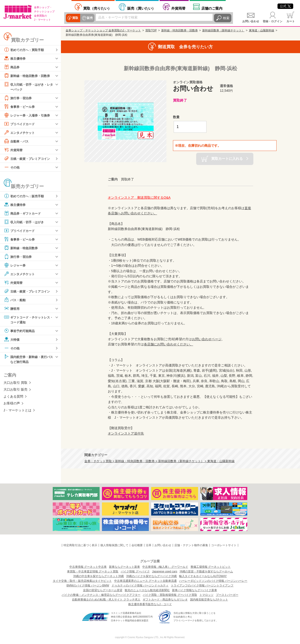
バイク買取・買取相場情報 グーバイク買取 (170, 595)
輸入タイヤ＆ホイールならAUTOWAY (203, 576)
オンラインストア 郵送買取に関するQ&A (139, 198)
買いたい (141, 8)
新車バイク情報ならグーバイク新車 (195, 590)
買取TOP (151, 30)
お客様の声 (12, 404)
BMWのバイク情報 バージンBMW (88, 585)
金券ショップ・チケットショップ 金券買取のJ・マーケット (103, 30)
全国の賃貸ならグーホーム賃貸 (103, 590)
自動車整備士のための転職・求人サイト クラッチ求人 (106, 600)
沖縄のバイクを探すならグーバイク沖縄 (151, 576)
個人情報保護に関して (114, 545)
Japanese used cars (165, 571)
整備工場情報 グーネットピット (211, 567)
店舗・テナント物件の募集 (191, 545)
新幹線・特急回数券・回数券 (28, 76)
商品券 (12, 67)
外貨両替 (178, 8)
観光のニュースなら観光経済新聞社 (147, 590)
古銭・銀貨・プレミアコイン (28, 159)
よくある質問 (13, 397)
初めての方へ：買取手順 (25, 50)
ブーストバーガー (227, 595)
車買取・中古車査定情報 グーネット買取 (93, 571)
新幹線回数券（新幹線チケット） (223, 30)
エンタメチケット (20, 133)
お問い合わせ (251, 21)
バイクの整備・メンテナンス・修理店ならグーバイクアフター (101, 595)
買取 (75, 18)
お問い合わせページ (207, 339)
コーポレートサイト (224, 545)
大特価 (12, 340)
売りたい (97, 8)
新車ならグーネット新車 (124, 567)
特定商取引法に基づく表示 (80, 545)
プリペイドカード (20, 124)
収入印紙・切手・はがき (25, 222)
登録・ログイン (273, 21)
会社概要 (137, 545)
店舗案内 (212, 8)
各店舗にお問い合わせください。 (169, 344)
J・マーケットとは (17, 411)
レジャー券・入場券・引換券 (28, 115)
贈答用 (12, 309)
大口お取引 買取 (15, 384)
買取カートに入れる (227, 159)
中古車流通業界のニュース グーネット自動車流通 (145, 581)
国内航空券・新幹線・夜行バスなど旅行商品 (28, 360)
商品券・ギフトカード (23, 213)
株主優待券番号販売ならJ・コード (150, 604)
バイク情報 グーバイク (135, 571)
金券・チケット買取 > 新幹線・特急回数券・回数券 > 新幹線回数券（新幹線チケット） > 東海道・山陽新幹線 (159, 461)
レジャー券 (15, 265)
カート (291, 21)
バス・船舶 (15, 300)
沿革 (149, 545)
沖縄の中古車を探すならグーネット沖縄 (98, 576)
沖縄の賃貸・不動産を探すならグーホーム (206, 571)
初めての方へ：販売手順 (25, 196)
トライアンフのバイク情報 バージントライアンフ (202, 585)
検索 (226, 18)
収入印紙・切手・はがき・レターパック (28, 86)
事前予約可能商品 (20, 331)
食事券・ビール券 (20, 107)
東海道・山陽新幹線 (262, 30)
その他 (12, 167)
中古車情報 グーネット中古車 (88, 567)
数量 (176, 117)
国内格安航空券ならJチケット (209, 600)
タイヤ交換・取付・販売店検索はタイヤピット (82, 581)
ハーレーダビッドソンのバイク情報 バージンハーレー (213, 581)
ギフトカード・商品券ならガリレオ (165, 600)
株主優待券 (15, 58)
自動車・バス (17, 141)
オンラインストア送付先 (126, 433)
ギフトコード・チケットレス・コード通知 (27, 320)
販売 (89, 18)
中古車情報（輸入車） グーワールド (165, 567)
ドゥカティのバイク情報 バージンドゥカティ (140, 585)
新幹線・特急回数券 (22, 248)
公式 (285, 6)
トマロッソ (206, 595)
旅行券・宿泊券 (19, 98)
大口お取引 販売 (15, 391)
